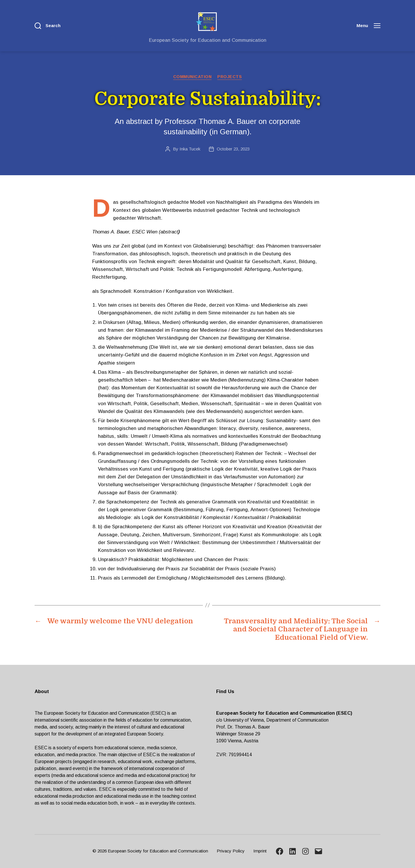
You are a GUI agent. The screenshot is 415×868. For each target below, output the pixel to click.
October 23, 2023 (233, 149)
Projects (230, 77)
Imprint (260, 851)
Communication (193, 77)
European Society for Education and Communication (158, 851)
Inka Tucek (190, 149)
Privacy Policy (231, 851)
